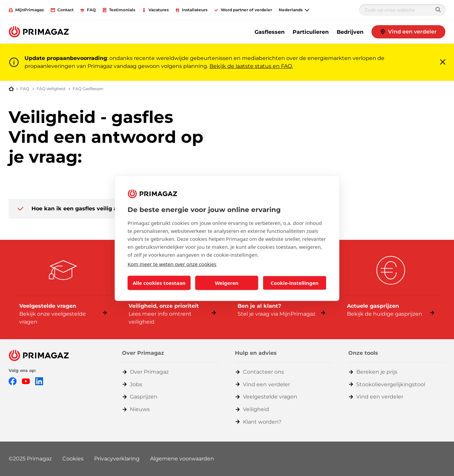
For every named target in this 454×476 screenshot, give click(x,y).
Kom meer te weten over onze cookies (172, 264)
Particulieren (311, 32)
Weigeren (227, 283)
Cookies (73, 459)
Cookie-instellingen (295, 283)
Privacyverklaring (117, 459)
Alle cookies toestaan (159, 283)
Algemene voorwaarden (182, 459)
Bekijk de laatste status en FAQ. (251, 66)
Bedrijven (350, 32)
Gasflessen (270, 32)
